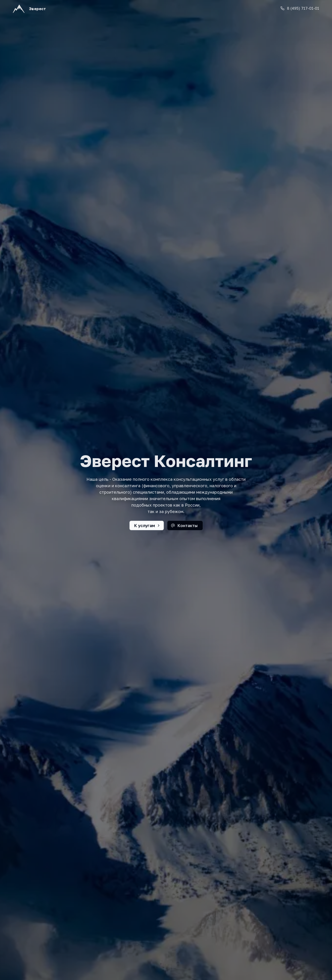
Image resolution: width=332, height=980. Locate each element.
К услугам (145, 525)
